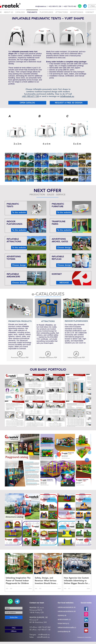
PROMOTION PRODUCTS (20, 321)
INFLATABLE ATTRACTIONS (14, 240)
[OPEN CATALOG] (27, 103)
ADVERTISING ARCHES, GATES (60, 240)
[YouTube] (86, 631)
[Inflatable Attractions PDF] (48, 355)
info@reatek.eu (41, 6)
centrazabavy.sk (64, 631)
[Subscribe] (14, 617)
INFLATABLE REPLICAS (58, 258)
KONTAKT (57, 274)
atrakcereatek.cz (64, 619)
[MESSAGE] (64, 283)
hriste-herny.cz (63, 623)
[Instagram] (86, 614)
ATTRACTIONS (48, 321)
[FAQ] (14, 628)
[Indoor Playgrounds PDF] (76, 355)
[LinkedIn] (86, 620)
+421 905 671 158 (55, 6)
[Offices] (14, 631)
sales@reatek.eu (43, 637)
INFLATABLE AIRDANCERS (13, 275)
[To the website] (19, 213)
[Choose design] (19, 265)
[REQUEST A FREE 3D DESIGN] (69, 103)
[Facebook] (86, 609)
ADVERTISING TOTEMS (14, 258)
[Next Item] (88, 35)
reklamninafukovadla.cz (67, 627)
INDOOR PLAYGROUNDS (14, 223)
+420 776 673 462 (70, 6)
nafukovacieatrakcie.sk (67, 607)
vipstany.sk (62, 615)
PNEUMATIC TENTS (13, 205)
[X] (86, 625)
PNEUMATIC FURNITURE (58, 205)
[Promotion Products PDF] (20, 355)
